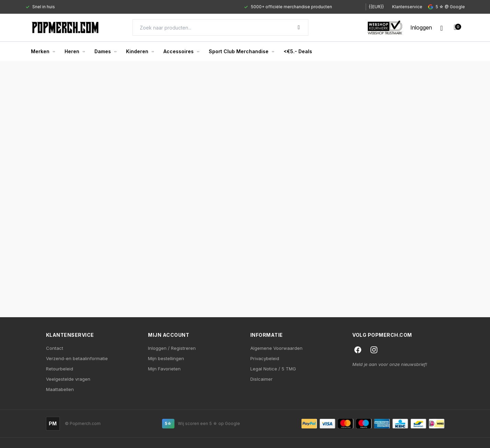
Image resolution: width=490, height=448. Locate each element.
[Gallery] (189, 7)
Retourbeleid (60, 369)
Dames (105, 51)
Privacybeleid (265, 358)
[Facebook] (358, 350)
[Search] (220, 27)
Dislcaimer (261, 379)
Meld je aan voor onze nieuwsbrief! (390, 364)
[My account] (421, 27)
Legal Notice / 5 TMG (273, 369)
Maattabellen (60, 389)
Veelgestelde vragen (68, 379)
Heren (75, 51)
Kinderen (140, 51)
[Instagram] (374, 350)
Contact (55, 348)
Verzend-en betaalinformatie (77, 358)
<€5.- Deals (298, 51)
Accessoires (181, 51)
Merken (43, 51)
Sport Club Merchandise (241, 51)
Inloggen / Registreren (172, 348)
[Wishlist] (441, 27)
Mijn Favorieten (164, 369)
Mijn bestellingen (166, 358)
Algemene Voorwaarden (276, 348)
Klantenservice (407, 7)
